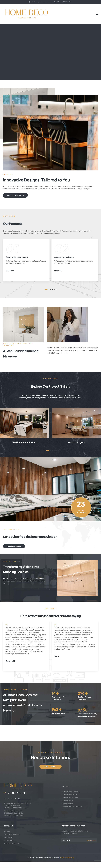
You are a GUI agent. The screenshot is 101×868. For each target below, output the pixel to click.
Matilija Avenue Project (25, 442)
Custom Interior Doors (69, 795)
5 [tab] (54, 289)
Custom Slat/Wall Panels (70, 798)
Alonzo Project (76, 442)
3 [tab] (51, 289)
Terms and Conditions (12, 834)
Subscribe (92, 840)
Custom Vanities (67, 804)
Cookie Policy (9, 840)
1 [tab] (46, 289)
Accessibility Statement (12, 843)
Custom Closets (67, 801)
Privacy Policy (9, 837)
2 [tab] (49, 289)
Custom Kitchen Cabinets (70, 792)
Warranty (7, 831)
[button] (23, 324)
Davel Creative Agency (67, 857)
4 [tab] (52, 289)
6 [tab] (56, 289)
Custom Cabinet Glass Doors (72, 807)
